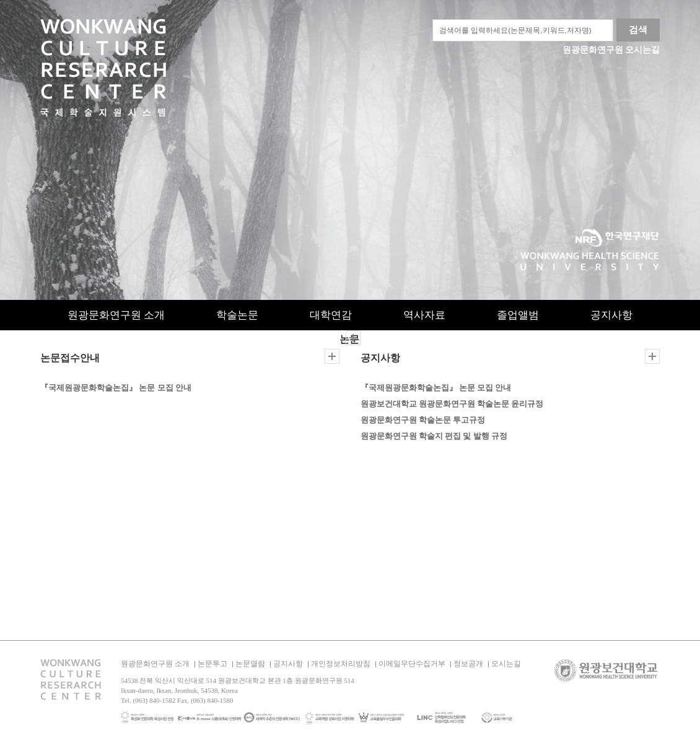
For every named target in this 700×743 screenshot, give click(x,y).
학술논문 (237, 315)
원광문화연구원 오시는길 (611, 50)
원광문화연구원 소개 (116, 315)
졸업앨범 (518, 315)
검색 (638, 30)
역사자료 (424, 315)
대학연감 (331, 315)
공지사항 (611, 315)
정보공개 (468, 664)
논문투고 (212, 664)
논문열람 (250, 664)
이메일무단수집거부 (412, 664)
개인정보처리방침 (341, 664)
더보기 (332, 356)
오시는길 (506, 664)
